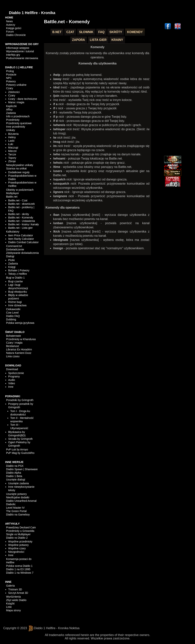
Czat (70, 32)
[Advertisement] (173, 93)
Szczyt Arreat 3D (18, 593)
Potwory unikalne (16, 85)
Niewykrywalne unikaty (20, 165)
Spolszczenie (16, 373)
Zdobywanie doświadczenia (22, 253)
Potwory (11, 81)
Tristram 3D (15, 589)
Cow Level (12, 313)
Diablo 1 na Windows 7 (20, 573)
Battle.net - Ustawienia (22, 221)
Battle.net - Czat (18, 200)
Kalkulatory (13, 232)
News (9, 21)
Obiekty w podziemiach (20, 190)
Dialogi (10, 256)
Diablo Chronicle (16, 35)
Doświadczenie (15, 249)
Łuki (11, 144)
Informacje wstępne (18, 48)
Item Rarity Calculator (21, 239)
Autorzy (11, 25)
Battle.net (12, 197)
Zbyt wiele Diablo (16, 600)
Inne (11, 387)
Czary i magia (14, 343)
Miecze (12, 151)
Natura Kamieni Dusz (19, 353)
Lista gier (98, 40)
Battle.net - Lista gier (20, 228)
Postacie (11, 75)
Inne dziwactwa (17, 305)
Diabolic (11, 504)
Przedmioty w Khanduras (21, 339)
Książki (10, 604)
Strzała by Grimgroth (20, 439)
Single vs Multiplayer (18, 534)
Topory (12, 158)
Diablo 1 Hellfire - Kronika (32, 13)
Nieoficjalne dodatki (18, 497)
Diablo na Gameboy (18, 515)
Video (12, 383)
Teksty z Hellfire (18, 274)
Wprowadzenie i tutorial (20, 51)
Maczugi (13, 148)
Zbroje (12, 161)
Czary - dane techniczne (23, 99)
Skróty (116, 32)
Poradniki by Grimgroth (20, 400)
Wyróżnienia (13, 597)
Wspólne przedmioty (20, 542)
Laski (11, 141)
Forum (10, 32)
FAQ (101, 32)
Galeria (10, 586)
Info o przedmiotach (18, 116)
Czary (10, 88)
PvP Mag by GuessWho (20, 453)
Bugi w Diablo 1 (15, 278)
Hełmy (12, 137)
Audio (12, 380)
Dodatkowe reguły (19, 172)
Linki (9, 607)
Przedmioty (13, 120)
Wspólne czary (17, 548)
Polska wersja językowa (20, 323)
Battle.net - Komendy (21, 218)
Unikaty (11, 130)
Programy (14, 376)
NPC (9, 78)
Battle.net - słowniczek (21, 204)
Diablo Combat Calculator (23, 242)
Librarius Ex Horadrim (19, 349)
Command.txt (14, 246)
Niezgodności (16, 552)
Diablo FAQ (13, 316)
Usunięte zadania (18, 483)
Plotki (11, 260)
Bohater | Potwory (19, 270)
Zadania (11, 113)
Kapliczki (11, 106)
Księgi (12, 267)
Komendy (135, 32)
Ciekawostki (13, 309)
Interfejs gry (13, 55)
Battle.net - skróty (19, 214)
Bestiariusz (13, 346)
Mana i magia (16, 102)
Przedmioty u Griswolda (20, 531)
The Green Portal (16, 511)
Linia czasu (13, 356)
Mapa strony (13, 610)
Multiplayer (13, 193)
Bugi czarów (15, 281)
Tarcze (12, 154)
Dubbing (11, 319)
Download (12, 369)
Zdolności (14, 92)
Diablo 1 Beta (14, 476)
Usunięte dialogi (16, 480)
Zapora (79, 40)
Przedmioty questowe (19, 123)
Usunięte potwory (16, 494)
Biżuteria (13, 134)
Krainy (117, 40)
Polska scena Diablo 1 (19, 566)
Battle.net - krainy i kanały (23, 224)
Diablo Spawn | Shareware (22, 469)
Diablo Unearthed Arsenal (21, 501)
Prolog (10, 71)
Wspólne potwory (18, 545)
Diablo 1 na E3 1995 (18, 569)
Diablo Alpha (14, 473)
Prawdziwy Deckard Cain (21, 527)
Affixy (9, 110)
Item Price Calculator (21, 235)
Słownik (86, 32)
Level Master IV (15, 508)
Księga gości (14, 28)
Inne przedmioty (16, 127)
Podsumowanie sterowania (22, 58)
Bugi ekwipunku (18, 292)
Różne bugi (15, 302)
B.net (57, 32)
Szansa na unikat (16, 168)
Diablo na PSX (15, 466)
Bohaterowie (14, 336)
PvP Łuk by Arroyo (17, 449)
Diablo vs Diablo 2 (17, 538)
